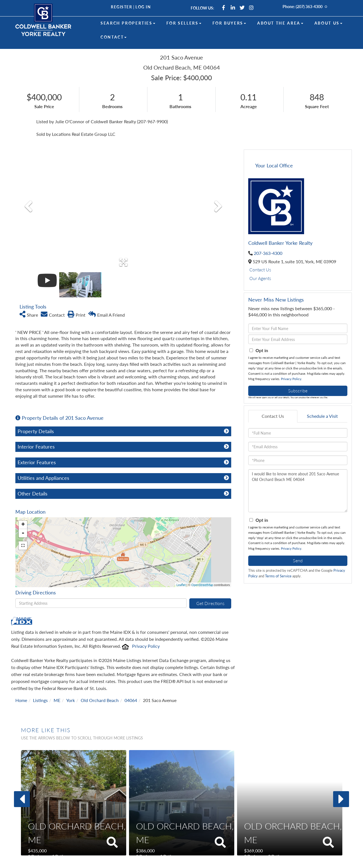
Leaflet (181, 566)
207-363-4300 (268, 253)
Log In (143, 7)
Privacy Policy (146, 627)
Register (121, 7)
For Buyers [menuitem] (229, 23)
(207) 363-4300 (309, 7)
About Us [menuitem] (328, 23)
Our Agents (260, 278)
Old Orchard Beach (100, 681)
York (71, 681)
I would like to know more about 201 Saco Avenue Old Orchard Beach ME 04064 (298, 491)
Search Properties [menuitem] (128, 23)
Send (298, 560)
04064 (131, 681)
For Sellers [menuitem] (184, 23)
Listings (40, 681)
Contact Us (260, 270)
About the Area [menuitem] (280, 23)
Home (21, 681)
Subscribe (298, 391)
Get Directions (210, 584)
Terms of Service (278, 576)
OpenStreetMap (202, 566)
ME (57, 681)
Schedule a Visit (322, 416)
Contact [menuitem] (114, 37)
